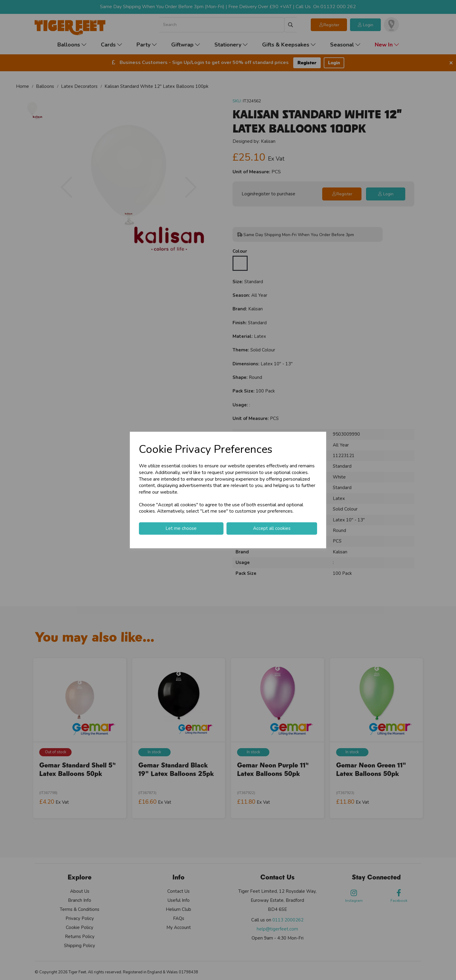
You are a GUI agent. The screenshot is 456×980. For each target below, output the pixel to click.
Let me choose (181, 528)
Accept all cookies (272, 528)
